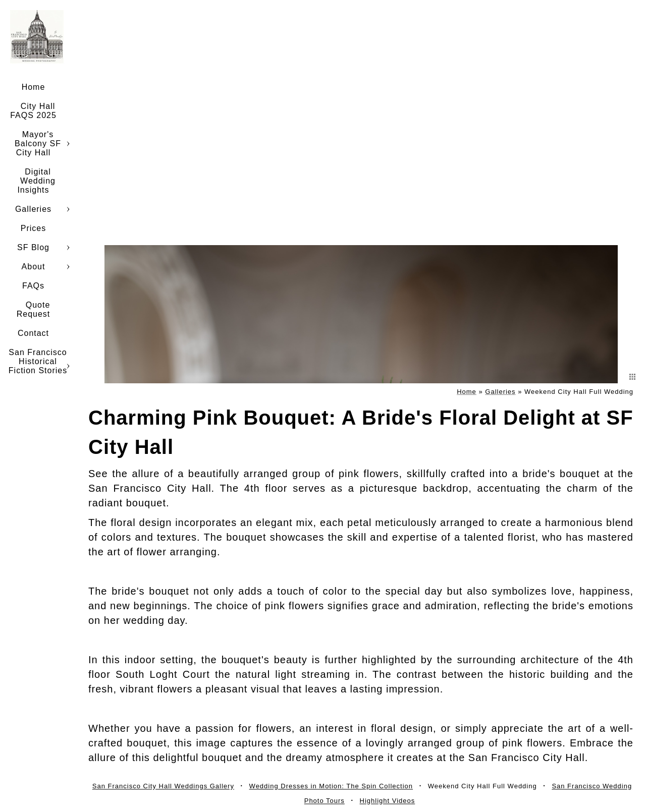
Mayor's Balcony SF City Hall (38, 143)
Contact (33, 333)
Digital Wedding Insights (36, 181)
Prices (33, 228)
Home (34, 87)
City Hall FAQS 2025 (33, 111)
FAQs (33, 286)
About (34, 267)
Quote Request (34, 309)
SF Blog (33, 247)
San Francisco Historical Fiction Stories (38, 361)
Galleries (33, 209)
